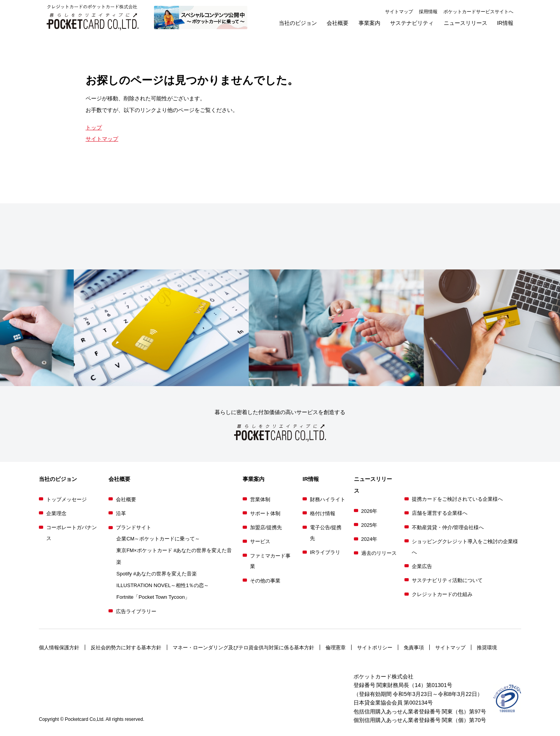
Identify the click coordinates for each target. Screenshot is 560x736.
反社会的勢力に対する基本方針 (126, 648)
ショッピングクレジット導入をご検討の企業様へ (465, 547)
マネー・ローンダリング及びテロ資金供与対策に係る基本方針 (243, 648)
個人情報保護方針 (59, 648)
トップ (94, 128)
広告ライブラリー (136, 611)
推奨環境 (487, 648)
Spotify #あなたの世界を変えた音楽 (157, 574)
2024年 (369, 539)
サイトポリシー (375, 648)
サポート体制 (265, 513)
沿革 (121, 513)
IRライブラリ (325, 552)
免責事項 (414, 648)
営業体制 (260, 499)
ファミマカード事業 (270, 561)
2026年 (369, 511)
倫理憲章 (336, 648)
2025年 (369, 525)
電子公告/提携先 (326, 533)
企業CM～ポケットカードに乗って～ (158, 539)
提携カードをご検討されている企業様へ (457, 499)
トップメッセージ (66, 499)
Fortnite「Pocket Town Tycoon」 (153, 597)
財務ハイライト (328, 499)
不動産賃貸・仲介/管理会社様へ (448, 527)
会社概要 (126, 499)
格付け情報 (323, 513)
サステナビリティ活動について (447, 580)
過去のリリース (379, 553)
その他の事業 (265, 581)
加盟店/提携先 (266, 527)
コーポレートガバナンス (72, 533)
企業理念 (56, 513)
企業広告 (422, 566)
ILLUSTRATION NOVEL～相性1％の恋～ (163, 585)
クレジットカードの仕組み (442, 594)
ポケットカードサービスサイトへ (478, 12)
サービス (260, 541)
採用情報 (428, 12)
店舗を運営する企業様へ (440, 513)
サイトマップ (399, 12)
